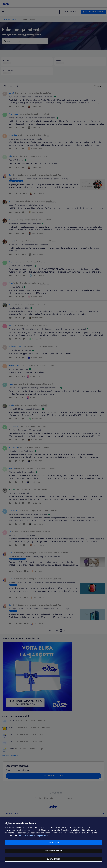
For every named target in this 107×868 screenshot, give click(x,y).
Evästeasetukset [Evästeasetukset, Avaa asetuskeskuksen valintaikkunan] (53, 859)
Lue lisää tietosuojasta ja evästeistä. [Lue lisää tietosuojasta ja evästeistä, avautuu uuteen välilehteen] (35, 836)
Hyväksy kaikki (53, 843)
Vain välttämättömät (53, 851)
